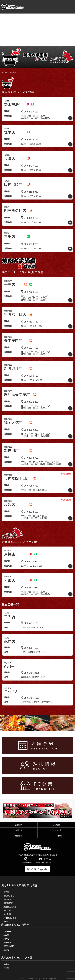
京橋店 (6, 964)
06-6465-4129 (30, 658)
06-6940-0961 (30, 572)
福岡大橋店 (8, 910)
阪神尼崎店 (8, 942)
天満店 (6, 939)
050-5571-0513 (30, 598)
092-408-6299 (30, 440)
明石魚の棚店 (9, 946)
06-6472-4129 (30, 139)
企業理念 (19, 825)
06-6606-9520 (30, 386)
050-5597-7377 (30, 322)
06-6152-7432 (30, 358)
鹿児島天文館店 (10, 907)
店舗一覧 (19, 830)
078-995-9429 (30, 218)
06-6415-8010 (30, 192)
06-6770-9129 (30, 292)
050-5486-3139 (30, 683)
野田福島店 (8, 931)
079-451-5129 (30, 522)
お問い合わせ (37, 869)
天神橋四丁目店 (10, 918)
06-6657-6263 (30, 244)
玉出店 (6, 950)
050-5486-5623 (30, 708)
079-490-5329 (30, 468)
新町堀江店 (8, 903)
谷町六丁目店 (9, 896)
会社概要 (56, 825)
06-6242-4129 (30, 166)
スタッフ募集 (56, 836)
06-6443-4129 (30, 111)
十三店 (6, 892)
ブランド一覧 (56, 830)
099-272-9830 (30, 412)
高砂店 (6, 921)
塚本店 (6, 935)
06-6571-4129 (30, 633)
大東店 (6, 968)
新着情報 (19, 836)
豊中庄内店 (8, 899)
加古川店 (7, 914)
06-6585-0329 (30, 496)
